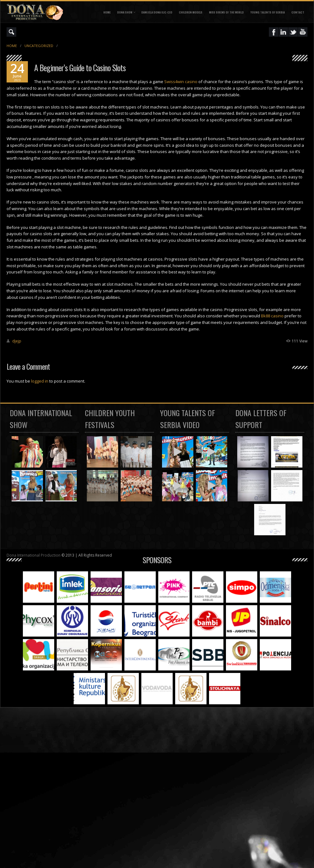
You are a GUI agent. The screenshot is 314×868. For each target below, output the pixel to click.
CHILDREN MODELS (191, 12)
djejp (17, 341)
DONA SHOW (125, 12)
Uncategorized (39, 46)
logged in (40, 381)
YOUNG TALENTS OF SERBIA (268, 12)
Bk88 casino (272, 316)
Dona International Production (34, 555)
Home (107, 12)
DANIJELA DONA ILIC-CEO (157, 12)
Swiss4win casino (181, 82)
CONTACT (298, 12)
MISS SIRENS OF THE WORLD (226, 12)
